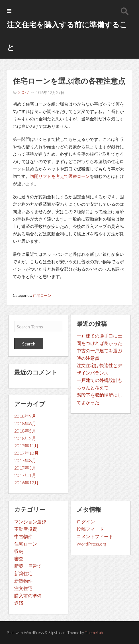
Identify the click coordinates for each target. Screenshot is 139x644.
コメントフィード (95, 536)
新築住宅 (23, 573)
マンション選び (30, 521)
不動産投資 (26, 529)
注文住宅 (23, 588)
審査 (19, 558)
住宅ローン (42, 295)
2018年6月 (25, 423)
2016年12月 (26, 483)
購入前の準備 (28, 595)
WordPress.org (91, 544)
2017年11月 (26, 446)
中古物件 (23, 536)
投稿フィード (90, 529)
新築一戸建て (28, 566)
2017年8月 (25, 460)
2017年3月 (25, 468)
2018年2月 (25, 438)
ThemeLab (94, 632)
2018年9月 (25, 416)
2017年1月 (25, 475)
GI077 (23, 92)
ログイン (86, 521)
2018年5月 (25, 431)
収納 (19, 551)
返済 (19, 603)
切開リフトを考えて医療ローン (60, 176)
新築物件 (23, 581)
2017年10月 (26, 453)
